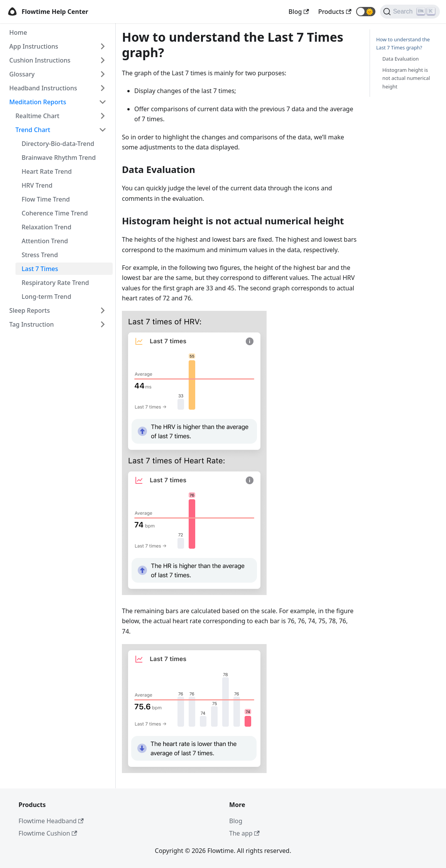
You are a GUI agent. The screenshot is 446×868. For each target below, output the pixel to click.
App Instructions (34, 46)
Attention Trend (45, 241)
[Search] (410, 12)
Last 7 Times (40, 269)
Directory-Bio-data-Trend (58, 144)
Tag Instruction (31, 324)
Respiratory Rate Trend (55, 283)
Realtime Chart (37, 116)
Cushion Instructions (40, 60)
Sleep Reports (30, 310)
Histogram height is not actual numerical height (406, 78)
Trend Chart (33, 130)
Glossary (22, 74)
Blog (236, 821)
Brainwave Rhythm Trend (59, 158)
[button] (366, 12)
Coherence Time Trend (55, 213)
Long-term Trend (46, 297)
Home (18, 32)
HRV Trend (37, 185)
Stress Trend (40, 255)
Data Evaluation (400, 59)
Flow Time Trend (46, 199)
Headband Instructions (43, 88)
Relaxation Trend (46, 227)
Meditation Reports (38, 102)
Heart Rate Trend (47, 171)
